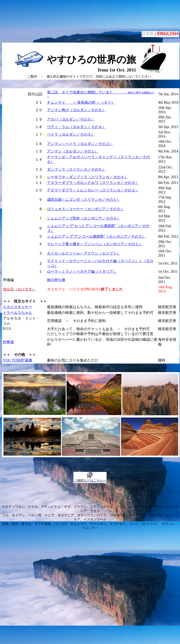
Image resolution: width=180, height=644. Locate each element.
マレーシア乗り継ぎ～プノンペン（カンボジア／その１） (95, 244)
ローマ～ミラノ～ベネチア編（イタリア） (82, 271)
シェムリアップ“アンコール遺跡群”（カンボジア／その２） (96, 236)
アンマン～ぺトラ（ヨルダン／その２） (80, 144)
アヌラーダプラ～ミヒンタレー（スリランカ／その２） (93, 190)
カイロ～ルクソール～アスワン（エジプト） (84, 253)
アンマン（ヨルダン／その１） (73, 151)
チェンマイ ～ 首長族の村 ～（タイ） (81, 102)
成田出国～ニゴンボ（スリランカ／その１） (84, 200)
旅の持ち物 (56, 280)
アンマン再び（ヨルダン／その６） (76, 110)
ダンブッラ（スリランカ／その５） (76, 169)
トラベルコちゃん (18, 313)
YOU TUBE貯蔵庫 (18, 360)
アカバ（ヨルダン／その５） (71, 119)
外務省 (8, 342)
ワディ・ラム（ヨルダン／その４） (76, 127)
